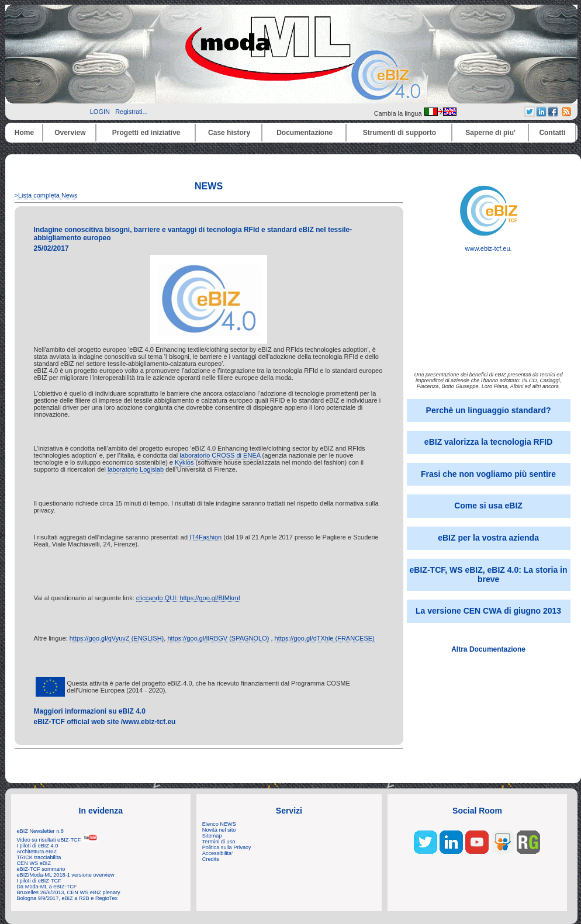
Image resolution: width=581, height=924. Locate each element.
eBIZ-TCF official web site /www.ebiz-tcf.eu (105, 722)
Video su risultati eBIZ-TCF (57, 840)
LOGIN (100, 112)
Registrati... (132, 112)
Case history (229, 133)
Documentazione (305, 133)
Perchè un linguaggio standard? (489, 410)
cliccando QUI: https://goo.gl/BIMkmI (188, 598)
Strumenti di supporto (400, 133)
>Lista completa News (46, 195)
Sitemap (212, 836)
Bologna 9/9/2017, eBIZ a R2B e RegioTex (68, 898)
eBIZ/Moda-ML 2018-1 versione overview (66, 875)
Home (24, 133)
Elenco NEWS (219, 824)
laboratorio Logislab (136, 469)
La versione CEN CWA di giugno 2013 (488, 611)
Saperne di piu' (490, 133)
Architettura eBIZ (37, 852)
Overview (70, 133)
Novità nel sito (219, 830)
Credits (211, 859)
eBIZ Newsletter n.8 (40, 831)
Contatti (552, 133)
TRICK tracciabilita (39, 857)
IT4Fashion (205, 537)
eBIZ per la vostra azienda (488, 538)
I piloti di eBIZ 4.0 (38, 846)
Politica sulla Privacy (226, 847)
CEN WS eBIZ (34, 863)
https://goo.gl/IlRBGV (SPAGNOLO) (218, 638)
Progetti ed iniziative (146, 133)
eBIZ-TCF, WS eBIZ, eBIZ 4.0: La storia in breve (489, 575)
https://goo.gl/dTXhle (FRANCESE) (325, 638)
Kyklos (184, 462)
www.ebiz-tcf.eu (489, 245)
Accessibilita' (217, 853)
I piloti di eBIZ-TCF (39, 881)
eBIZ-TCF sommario (41, 869)
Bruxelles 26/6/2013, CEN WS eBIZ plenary (69, 892)
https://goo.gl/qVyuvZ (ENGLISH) (117, 638)
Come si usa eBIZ (488, 506)
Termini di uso (219, 842)
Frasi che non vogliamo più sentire (488, 474)
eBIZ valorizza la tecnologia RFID (488, 442)
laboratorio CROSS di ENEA (220, 455)
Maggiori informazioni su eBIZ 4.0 (90, 711)
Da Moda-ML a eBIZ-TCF (47, 887)
